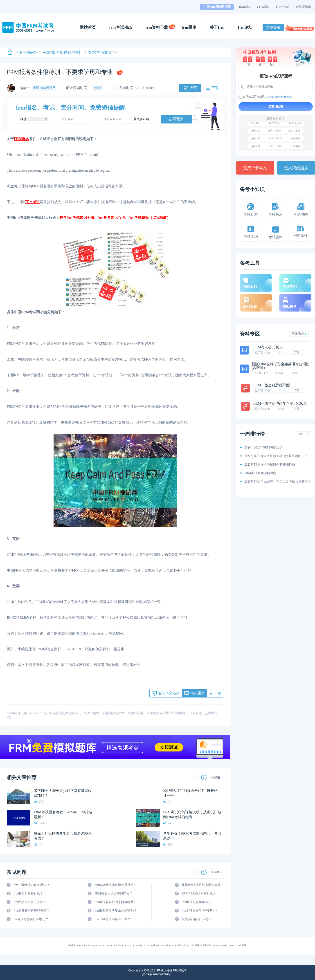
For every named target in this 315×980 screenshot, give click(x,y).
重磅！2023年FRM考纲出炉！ (265, 447)
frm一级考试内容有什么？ (112, 919)
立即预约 (176, 119)
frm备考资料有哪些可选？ (31, 911)
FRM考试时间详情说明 (260, 473)
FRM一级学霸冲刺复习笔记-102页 (280, 403)
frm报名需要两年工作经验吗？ (115, 911)
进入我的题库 (296, 168)
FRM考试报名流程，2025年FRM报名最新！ (63, 815)
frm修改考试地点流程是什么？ (115, 885)
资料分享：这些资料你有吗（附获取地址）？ (276, 456)
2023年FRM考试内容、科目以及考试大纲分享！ (278, 482)
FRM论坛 (244, 7)
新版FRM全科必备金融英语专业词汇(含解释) (281, 366)
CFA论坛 (263, 7)
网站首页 (88, 27)
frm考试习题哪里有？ (196, 902)
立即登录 (273, 27)
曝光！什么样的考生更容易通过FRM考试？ (63, 836)
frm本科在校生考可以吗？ (200, 911)
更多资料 (299, 334)
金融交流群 (304, 7)
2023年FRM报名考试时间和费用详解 (270, 465)
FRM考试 (282, 7)
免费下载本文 (255, 168)
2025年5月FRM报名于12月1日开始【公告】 (190, 793)
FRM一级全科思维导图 (272, 385)
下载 (297, 352)
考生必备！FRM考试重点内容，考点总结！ (192, 836)
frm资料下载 (157, 27)
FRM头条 (27, 52)
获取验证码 (141, 119)
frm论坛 (245, 27)
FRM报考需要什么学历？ (31, 919)
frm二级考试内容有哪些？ (31, 885)
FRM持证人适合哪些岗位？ (113, 894)
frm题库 (189, 27)
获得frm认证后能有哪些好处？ (203, 885)
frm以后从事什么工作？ (30, 902)
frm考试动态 (121, 27)
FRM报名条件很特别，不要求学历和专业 (78, 52)
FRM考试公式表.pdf (269, 347)
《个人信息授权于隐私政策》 (279, 97)
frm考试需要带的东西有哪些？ (115, 902)
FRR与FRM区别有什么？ (199, 894)
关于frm (217, 27)
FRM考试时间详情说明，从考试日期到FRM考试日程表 (192, 815)
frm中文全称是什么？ (28, 894)
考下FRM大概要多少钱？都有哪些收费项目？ (63, 793)
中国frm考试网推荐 (217, 7)
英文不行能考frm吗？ (196, 919)
